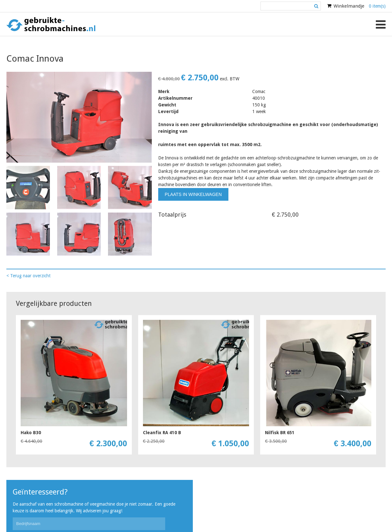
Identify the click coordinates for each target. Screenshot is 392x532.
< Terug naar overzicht (28, 276)
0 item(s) (377, 6)
